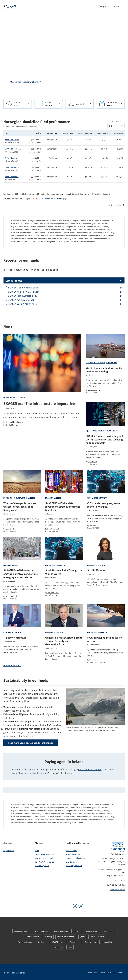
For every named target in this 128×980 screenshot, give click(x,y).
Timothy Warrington (15, 637)
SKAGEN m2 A (11, 158)
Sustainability (107, 942)
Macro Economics (97, 937)
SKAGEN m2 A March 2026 (21, 300)
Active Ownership (41, 931)
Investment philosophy (44, 858)
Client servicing (72, 862)
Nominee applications (75, 858)
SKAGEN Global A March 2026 (23, 287)
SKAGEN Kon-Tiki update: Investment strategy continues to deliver (63, 507)
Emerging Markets (53, 498)
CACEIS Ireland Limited (90, 769)
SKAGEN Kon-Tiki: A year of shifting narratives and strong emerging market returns (21, 574)
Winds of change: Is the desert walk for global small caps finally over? (21, 507)
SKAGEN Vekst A (12, 176)
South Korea (75, 942)
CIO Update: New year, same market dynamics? (103, 505)
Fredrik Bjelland (53, 529)
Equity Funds (9, 397)
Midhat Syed (92, 462)
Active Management (22, 931)
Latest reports (14, 280)
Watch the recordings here (26, 82)
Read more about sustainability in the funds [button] (31, 743)
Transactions (71, 850)
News (37, 850)
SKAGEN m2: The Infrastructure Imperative (39, 403)
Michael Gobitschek (14, 422)
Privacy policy (93, 972)
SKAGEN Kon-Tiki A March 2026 (24, 292)
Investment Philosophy (66, 937)
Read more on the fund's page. (55, 199)
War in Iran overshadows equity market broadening (104, 370)
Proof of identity (73, 854)
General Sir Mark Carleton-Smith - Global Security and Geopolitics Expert (64, 641)
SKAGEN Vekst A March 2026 (22, 304)
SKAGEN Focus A (12, 167)
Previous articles (12, 665)
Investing (48, 937)
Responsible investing (44, 854)
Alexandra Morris (94, 390)
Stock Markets (90, 942)
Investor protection (74, 865)
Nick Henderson (95, 660)
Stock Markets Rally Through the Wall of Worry (64, 572)
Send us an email (117, 889)
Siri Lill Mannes (96, 570)
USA (70, 947)
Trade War (59, 947)
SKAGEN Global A (12, 139)
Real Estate (20, 397)
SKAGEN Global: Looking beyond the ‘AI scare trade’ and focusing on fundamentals (104, 439)
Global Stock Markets (95, 363)
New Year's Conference (97, 565)
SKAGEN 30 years (58, 942)
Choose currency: (114, 121)
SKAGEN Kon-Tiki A (13, 149)
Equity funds (9, 850)
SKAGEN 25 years (42, 865)
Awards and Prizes (61, 931)
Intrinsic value (115, 205)
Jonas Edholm (10, 529)
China (76, 931)
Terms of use (106, 972)
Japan (83, 937)
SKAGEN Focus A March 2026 (23, 296)
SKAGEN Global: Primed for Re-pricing (105, 639)
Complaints (118, 972)
